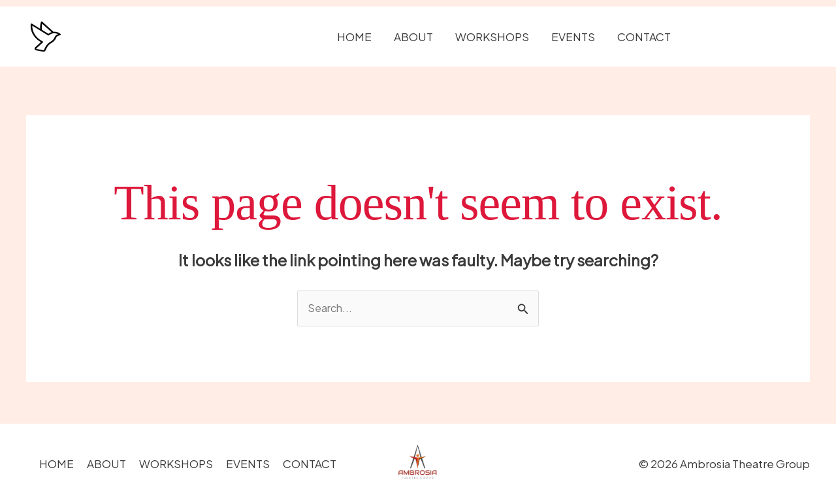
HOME (354, 37)
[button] (752, 37)
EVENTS (573, 37)
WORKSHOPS (492, 37)
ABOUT (413, 37)
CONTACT (644, 37)
